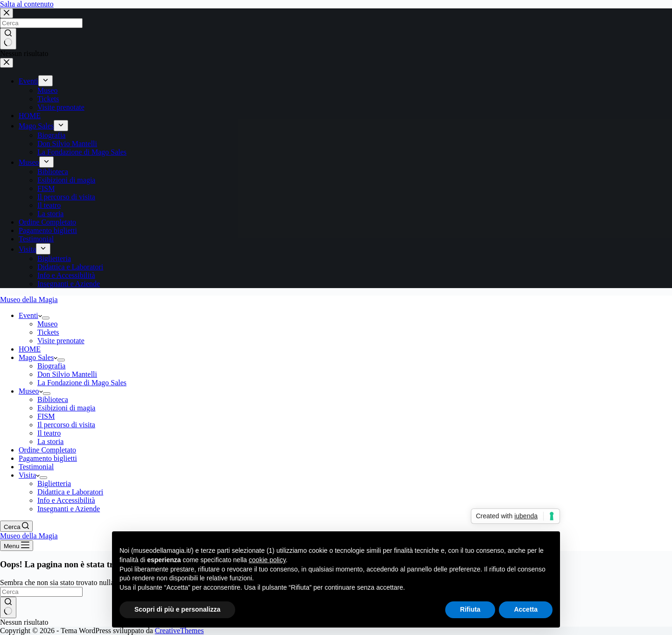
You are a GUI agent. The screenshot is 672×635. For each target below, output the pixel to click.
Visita (29, 475)
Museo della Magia (29, 300)
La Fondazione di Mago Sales (82, 383)
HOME (30, 349)
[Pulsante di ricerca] (8, 607)
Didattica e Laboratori (70, 492)
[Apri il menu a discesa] (46, 318)
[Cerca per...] (41, 592)
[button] (40, 315)
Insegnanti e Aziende (69, 509)
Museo (48, 324)
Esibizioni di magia (66, 408)
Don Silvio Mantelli (67, 374)
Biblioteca (53, 399)
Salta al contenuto (27, 4)
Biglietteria (54, 483)
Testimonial (36, 467)
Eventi (30, 315)
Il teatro (49, 433)
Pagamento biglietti (48, 458)
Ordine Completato (47, 450)
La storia (50, 441)
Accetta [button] (526, 609)
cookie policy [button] (267, 560)
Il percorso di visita (66, 425)
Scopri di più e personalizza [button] (177, 609)
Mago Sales (38, 357)
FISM (46, 416)
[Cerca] (16, 526)
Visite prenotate (61, 341)
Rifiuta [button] (470, 609)
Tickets (48, 332)
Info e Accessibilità (66, 500)
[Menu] (17, 546)
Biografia (51, 366)
